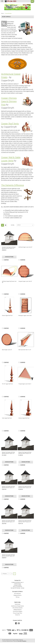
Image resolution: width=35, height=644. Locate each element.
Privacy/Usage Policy (18, 613)
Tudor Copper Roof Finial (7, 418)
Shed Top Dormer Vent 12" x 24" (25, 350)
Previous (4, 574)
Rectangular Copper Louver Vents (25, 316)
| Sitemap (21, 640)
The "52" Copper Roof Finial (7, 384)
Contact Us (17, 615)
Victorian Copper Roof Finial (24, 418)
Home (2, 13)
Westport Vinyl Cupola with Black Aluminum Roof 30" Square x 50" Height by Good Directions (25, 453)
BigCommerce (10, 641)
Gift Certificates (17, 594)
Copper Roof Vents (10, 124)
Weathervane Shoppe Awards (17, 606)
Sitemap (18, 597)
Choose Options (9, 257)
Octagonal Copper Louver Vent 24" (25, 281)
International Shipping (18, 611)
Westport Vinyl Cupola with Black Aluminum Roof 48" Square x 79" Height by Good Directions (8, 521)
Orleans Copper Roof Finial (7, 316)
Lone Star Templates (22, 641)
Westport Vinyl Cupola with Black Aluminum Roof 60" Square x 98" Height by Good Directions (8, 555)
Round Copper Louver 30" (7, 350)
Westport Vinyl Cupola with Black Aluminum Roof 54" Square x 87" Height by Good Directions (25, 521)
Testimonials (17, 604)
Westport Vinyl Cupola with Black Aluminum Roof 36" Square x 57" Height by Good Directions (8, 487)
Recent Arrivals (8, 13)
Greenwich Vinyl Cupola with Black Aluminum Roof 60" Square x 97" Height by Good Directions (9, 248)
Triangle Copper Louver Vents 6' (25, 384)
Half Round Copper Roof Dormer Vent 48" (9, 282)
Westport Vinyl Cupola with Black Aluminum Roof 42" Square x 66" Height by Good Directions (25, 487)
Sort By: (13, 225)
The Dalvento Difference (13, 185)
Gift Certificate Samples (17, 608)
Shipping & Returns (18, 595)
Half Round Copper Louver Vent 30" (25, 247)
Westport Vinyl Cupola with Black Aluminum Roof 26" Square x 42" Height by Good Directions (8, 453)
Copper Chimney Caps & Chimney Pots (9, 101)
